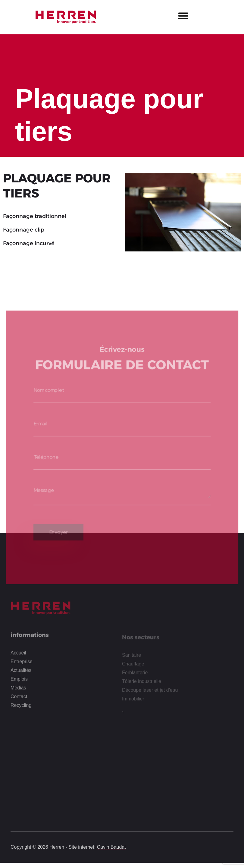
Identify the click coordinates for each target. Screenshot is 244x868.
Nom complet (47, 386)
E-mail (39, 420)
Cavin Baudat (111, 847)
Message (42, 488)
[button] (183, 16)
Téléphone (44, 454)
